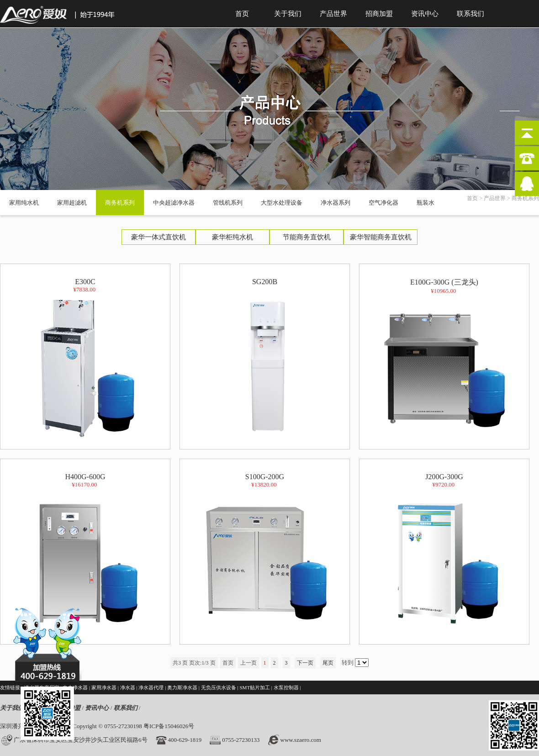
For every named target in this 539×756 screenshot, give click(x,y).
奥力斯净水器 (182, 687)
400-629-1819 (185, 740)
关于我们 (288, 14)
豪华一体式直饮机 (159, 237)
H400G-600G (85, 554)
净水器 (128, 687)
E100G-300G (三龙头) (444, 359)
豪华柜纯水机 (233, 237)
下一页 (305, 663)
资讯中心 (425, 14)
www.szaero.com (301, 740)
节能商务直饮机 (307, 237)
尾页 (328, 663)
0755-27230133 (241, 740)
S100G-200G (265, 554)
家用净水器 (104, 687)
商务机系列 (120, 203)
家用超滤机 (72, 203)
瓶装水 (425, 203)
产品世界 (333, 14)
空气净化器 (383, 203)
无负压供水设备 (219, 687)
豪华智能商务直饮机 (381, 237)
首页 (242, 14)
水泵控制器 (286, 687)
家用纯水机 (24, 203)
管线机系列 (228, 203)
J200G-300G (444, 554)
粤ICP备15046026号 (169, 726)
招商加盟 (379, 14)
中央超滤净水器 (174, 203)
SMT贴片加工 (255, 687)
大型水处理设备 (282, 203)
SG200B (265, 359)
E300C (85, 359)
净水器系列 (336, 203)
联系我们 (470, 14)
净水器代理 (151, 687)
